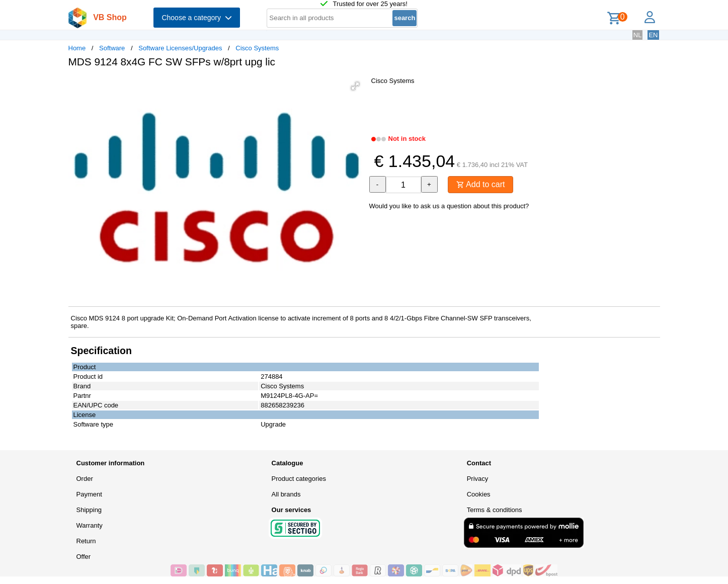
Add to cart (481, 184)
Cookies (479, 494)
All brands (286, 494)
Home (77, 48)
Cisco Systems (257, 48)
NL (638, 35)
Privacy (478, 479)
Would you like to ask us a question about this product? (449, 206)
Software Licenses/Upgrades (180, 48)
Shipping (89, 510)
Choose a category (196, 18)
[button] (355, 86)
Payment (89, 494)
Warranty (90, 525)
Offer (84, 557)
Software (112, 48)
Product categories (299, 479)
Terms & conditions (495, 510)
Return (86, 541)
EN (653, 35)
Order (85, 479)
